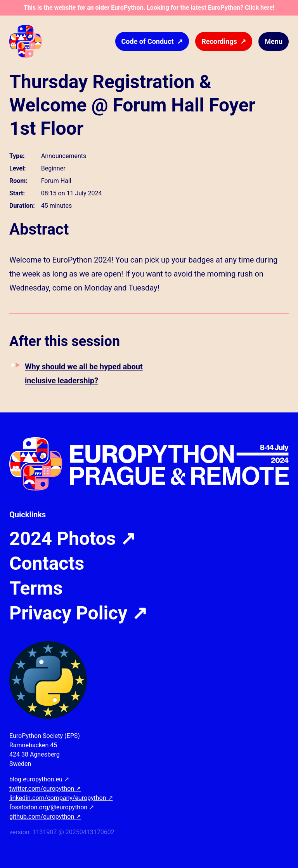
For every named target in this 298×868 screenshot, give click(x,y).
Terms (36, 588)
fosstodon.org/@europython (52, 807)
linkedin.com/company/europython (61, 798)
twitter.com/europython (45, 789)
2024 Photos (73, 539)
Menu (274, 41)
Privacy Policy (78, 613)
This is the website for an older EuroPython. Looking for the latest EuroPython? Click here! (149, 8)
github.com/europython (45, 817)
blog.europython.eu (39, 779)
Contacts (47, 564)
